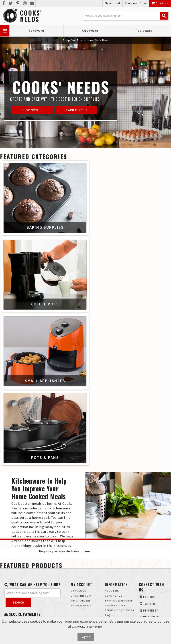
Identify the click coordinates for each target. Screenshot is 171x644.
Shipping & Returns (119, 601)
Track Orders (80, 601)
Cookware (90, 31)
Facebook (149, 597)
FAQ (108, 615)
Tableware (144, 31)
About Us (112, 591)
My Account (112, 3)
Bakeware (36, 31)
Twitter (147, 604)
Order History (81, 596)
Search (18, 602)
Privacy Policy (115, 605)
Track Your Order (136, 3)
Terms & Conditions (119, 610)
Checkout (160, 3)
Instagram (150, 617)
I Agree (86, 637)
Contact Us (114, 596)
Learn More (76, 110)
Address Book (81, 605)
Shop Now (32, 110)
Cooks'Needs (31, 16)
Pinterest (149, 610)
